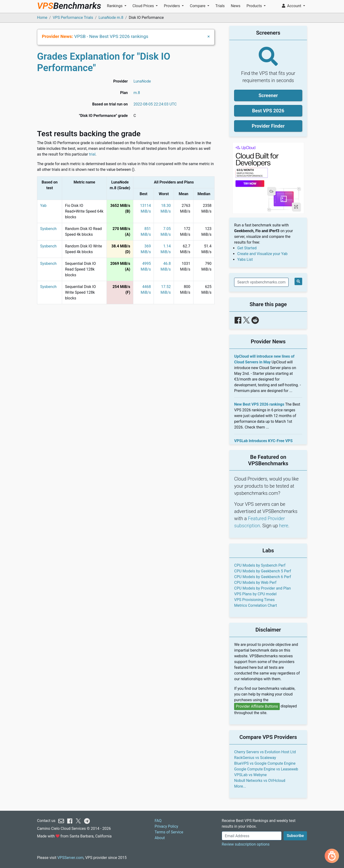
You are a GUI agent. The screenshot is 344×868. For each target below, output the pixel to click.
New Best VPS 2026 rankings (259, 404)
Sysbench (48, 229)
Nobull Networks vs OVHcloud (260, 781)
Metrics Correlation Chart (255, 605)
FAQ (158, 821)
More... (240, 786)
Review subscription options (246, 844)
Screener (268, 95)
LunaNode (142, 81)
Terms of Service (169, 832)
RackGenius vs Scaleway (255, 758)
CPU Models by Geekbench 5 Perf (263, 571)
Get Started (247, 248)
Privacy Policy (166, 826)
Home (42, 18)
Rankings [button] (115, 6)
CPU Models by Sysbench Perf (260, 565)
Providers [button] (172, 6)
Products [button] (255, 6)
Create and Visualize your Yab (262, 254)
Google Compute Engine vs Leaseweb (266, 769)
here (284, 526)
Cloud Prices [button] (144, 6)
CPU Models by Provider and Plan (262, 588)
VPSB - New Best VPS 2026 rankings (111, 36)
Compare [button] (198, 6)
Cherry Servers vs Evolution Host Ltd (265, 752)
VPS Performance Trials (73, 18)
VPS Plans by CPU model (255, 594)
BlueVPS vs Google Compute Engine (265, 763)
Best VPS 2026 (268, 111)
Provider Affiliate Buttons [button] (257, 706)
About (160, 838)
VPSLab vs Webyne (250, 775)
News (236, 6)
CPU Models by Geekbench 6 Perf (263, 577)
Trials (220, 6)
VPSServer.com (70, 858)
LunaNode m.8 (111, 18)
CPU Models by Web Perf (255, 583)
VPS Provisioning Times (254, 600)
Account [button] (292, 6)
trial (92, 154)
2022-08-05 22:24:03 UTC (155, 104)
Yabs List (245, 259)
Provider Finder (268, 126)
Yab (43, 206)
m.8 (137, 93)
